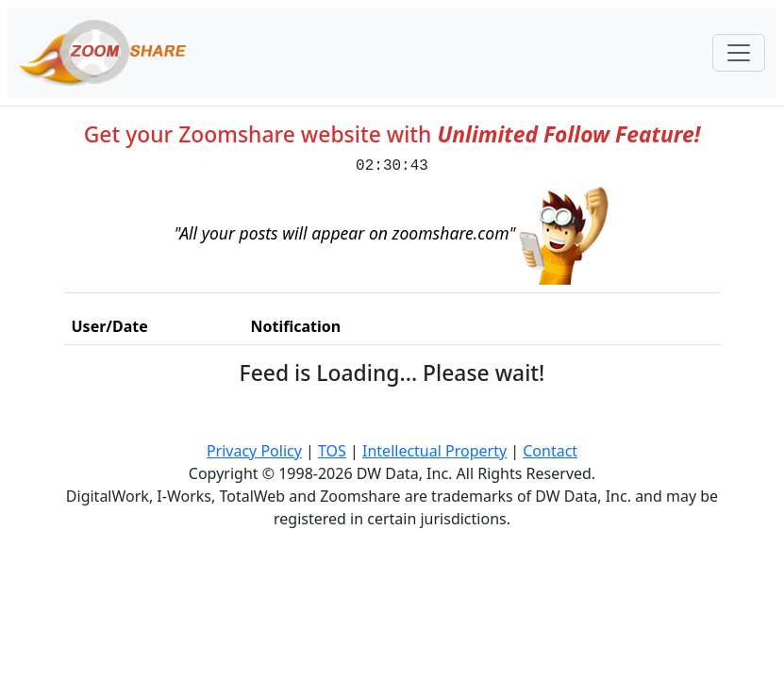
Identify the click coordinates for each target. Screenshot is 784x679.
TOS (332, 451)
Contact (550, 451)
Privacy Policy (254, 451)
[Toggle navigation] (739, 53)
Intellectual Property (434, 451)
